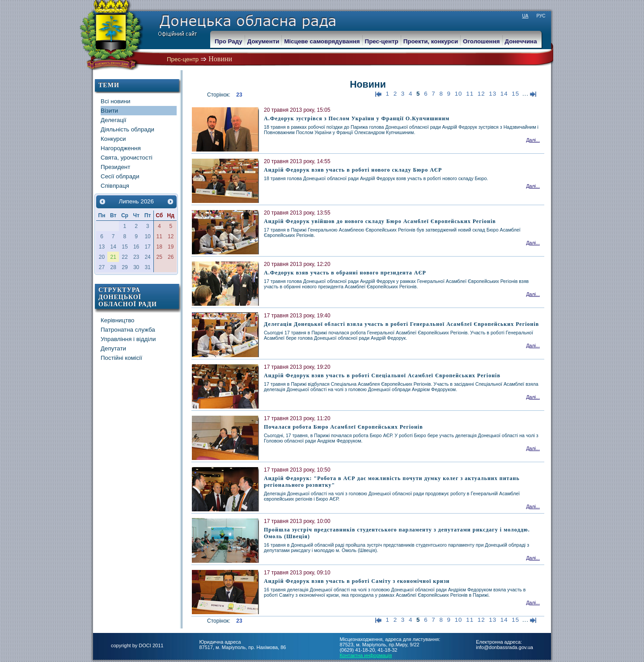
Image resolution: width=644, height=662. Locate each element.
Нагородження (121, 148)
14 (504, 94)
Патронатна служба (128, 330)
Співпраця (115, 186)
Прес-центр (183, 59)
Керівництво (118, 320)
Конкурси (113, 139)
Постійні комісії (121, 358)
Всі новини (115, 101)
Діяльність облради (127, 129)
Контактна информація (366, 655)
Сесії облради (120, 176)
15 (515, 94)
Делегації (113, 120)
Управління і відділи (128, 339)
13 (493, 94)
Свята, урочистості (127, 158)
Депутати (113, 348)
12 (481, 94)
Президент (115, 167)
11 (470, 94)
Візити (109, 111)
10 (459, 94)
